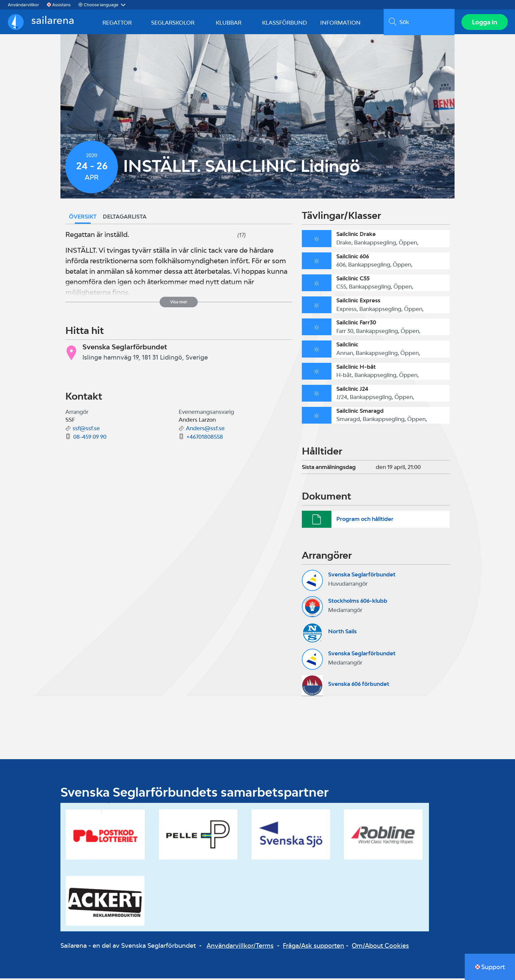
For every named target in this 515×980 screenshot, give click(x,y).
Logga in (484, 23)
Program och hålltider (365, 521)
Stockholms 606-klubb (358, 602)
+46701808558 (205, 438)
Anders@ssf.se (205, 430)
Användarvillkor (23, 5)
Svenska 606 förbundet (359, 686)
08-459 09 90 (90, 438)
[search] (418, 23)
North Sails (342, 633)
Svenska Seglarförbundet (362, 576)
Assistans (61, 5)
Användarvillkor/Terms (240, 947)
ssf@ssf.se (86, 430)
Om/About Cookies (380, 947)
